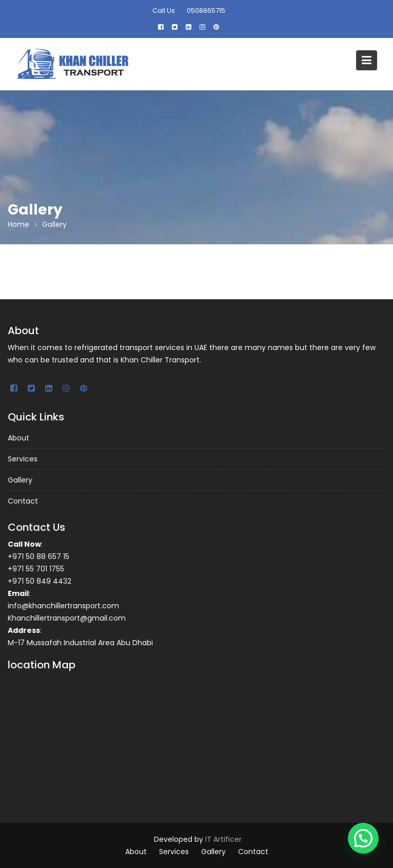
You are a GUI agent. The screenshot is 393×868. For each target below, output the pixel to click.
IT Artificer (223, 839)
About (21, 438)
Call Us (164, 11)
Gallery (22, 480)
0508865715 (206, 11)
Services (24, 459)
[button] (363, 838)
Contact (25, 500)
